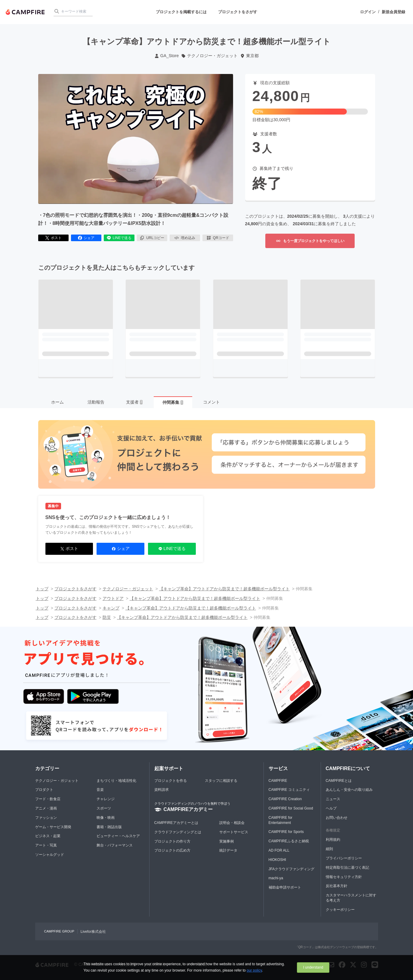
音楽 (100, 790)
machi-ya (276, 878)
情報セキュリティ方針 (344, 877)
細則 (329, 849)
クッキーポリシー (340, 910)
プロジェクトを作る (171, 781)
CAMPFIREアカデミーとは (176, 823)
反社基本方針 (337, 886)
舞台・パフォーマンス (115, 845)
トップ (42, 589)
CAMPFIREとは (339, 781)
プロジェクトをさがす (238, 12)
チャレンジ (106, 799)
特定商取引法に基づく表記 (347, 868)
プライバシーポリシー (344, 858)
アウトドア (113, 598)
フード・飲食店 (48, 799)
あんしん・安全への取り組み (349, 790)
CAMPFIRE (278, 781)
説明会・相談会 (232, 823)
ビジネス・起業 (48, 836)
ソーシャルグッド (50, 855)
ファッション (46, 818)
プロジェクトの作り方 (172, 841)
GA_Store (166, 56)
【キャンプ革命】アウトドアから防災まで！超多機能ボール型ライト (224, 589)
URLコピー (152, 238)
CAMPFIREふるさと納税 (289, 841)
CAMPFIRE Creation (285, 799)
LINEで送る (119, 238)
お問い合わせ (337, 818)
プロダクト (44, 790)
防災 (107, 617)
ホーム (57, 402)
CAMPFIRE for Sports (286, 832)
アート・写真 (46, 845)
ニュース (333, 799)
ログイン (368, 12)
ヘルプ (331, 808)
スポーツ (104, 808)
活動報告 (96, 402)
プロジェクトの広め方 (172, 850)
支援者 (134, 402)
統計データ (228, 850)
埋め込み (185, 238)
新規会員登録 (393, 12)
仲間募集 (173, 402)
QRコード (218, 238)
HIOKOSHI (277, 860)
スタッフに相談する (221, 781)
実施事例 (227, 841)
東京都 (249, 56)
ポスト (53, 238)
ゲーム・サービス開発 (53, 827)
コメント (211, 402)
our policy (254, 970)
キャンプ (111, 608)
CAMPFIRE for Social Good (291, 808)
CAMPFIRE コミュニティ (289, 790)
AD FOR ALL (279, 850)
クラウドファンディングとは (178, 832)
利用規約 (333, 840)
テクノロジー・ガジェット (209, 56)
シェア (86, 238)
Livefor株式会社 (93, 932)
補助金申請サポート (285, 887)
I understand (313, 967)
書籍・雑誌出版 (109, 827)
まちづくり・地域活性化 (116, 781)
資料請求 (162, 790)
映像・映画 (106, 818)
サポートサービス (234, 832)
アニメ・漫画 (46, 808)
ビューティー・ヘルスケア (118, 836)
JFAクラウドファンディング (292, 869)
